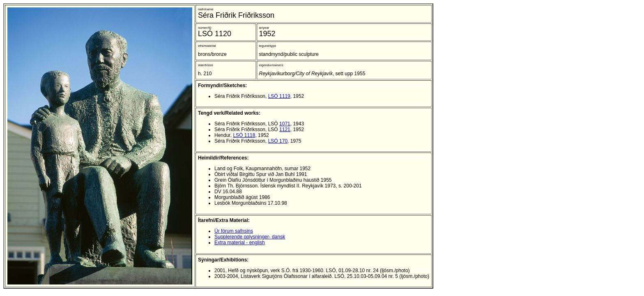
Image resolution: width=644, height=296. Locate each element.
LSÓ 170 (278, 141)
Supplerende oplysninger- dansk (250, 237)
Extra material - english (240, 243)
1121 (285, 129)
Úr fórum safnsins (234, 231)
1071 (285, 124)
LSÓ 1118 (244, 135)
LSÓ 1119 (279, 96)
